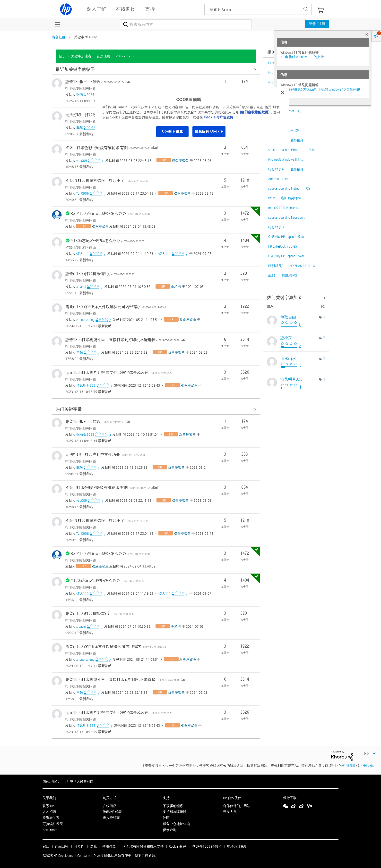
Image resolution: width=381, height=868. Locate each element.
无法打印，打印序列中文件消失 (105, 455)
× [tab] (367, 34)
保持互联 (290, 798)
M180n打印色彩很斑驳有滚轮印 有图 (109, 148)
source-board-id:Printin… (285, 150)
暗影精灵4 (276, 169)
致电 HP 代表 (112, 812)
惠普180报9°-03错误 (96, 82)
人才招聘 (49, 812)
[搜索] (186, 24)
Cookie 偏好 (178, 846)
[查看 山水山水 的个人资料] (288, 359)
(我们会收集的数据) (255, 112)
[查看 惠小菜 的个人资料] (286, 338)
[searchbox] (253, 9)
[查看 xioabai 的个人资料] (81, 287)
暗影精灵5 (298, 140)
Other (313, 150)
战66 (272, 275)
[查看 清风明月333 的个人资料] (86, 385)
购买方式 (110, 798)
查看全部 (156, 70)
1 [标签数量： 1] (324, 317)
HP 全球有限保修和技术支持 (143, 846)
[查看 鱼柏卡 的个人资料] (176, 287)
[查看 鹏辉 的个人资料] (80, 128)
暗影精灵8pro (291, 198)
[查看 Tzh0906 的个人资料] (83, 193)
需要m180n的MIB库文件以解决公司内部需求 (116, 307)
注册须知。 (368, 766)
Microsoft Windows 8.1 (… (286, 159)
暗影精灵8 (276, 227)
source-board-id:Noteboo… (287, 217)
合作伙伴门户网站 (237, 806)
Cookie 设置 (172, 131)
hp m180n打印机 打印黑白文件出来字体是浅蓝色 (119, 372)
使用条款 (349, 766)
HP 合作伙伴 (232, 798)
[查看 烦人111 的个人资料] (83, 254)
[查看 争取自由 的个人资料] (288, 317)
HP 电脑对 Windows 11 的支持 (302, 57)
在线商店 (110, 806)
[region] (192, 115)
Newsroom (50, 830)
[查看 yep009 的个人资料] (82, 161)
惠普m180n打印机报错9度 (100, 274)
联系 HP (48, 806)
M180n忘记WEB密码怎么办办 (108, 241)
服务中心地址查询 (176, 824)
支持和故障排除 (175, 812)
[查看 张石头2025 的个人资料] (85, 95)
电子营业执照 (237, 846)
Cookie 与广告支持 (218, 117)
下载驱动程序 (173, 806)
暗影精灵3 (289, 275)
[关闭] (283, 93)
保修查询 (170, 830)
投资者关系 (51, 818)
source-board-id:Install (284, 188)
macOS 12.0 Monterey (284, 208)
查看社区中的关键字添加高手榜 (296, 298)
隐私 (93, 846)
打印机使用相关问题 (81, 88)
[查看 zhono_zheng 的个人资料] (85, 320)
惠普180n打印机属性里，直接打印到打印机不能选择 (123, 340)
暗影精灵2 (276, 266)
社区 (166, 818)
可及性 (79, 846)
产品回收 (62, 846)
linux (271, 198)
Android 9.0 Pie (279, 179)
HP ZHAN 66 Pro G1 (303, 266)
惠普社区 (59, 37)
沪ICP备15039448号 (207, 846)
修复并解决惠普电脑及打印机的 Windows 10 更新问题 (320, 89)
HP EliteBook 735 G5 (283, 246)
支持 (166, 798)
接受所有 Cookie (209, 131)
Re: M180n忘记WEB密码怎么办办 (111, 213)
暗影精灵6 (298, 169)
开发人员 (230, 812)
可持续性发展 (53, 824)
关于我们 (49, 798)
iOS (308, 188)
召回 (46, 846)
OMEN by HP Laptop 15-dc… (287, 237)
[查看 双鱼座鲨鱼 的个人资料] (180, 161)
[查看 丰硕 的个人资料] (80, 352)
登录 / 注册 (317, 24)
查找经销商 (111, 818)
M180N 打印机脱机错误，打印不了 (107, 180)
